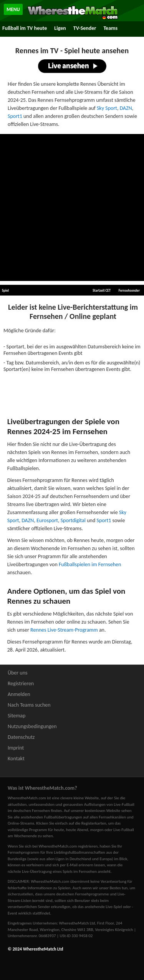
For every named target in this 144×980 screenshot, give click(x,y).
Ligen (60, 28)
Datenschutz (21, 737)
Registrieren (21, 684)
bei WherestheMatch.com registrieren (65, 846)
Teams (110, 28)
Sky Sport (107, 108)
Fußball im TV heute (25, 28)
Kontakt (16, 759)
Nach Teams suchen (29, 705)
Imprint (16, 748)
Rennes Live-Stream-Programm (64, 630)
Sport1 (15, 116)
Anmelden (19, 694)
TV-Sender (85, 28)
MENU (13, 9)
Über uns (18, 673)
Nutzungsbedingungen (32, 726)
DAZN (126, 108)
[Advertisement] (72, 208)
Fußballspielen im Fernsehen (90, 564)
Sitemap (17, 716)
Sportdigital (73, 520)
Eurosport (47, 520)
